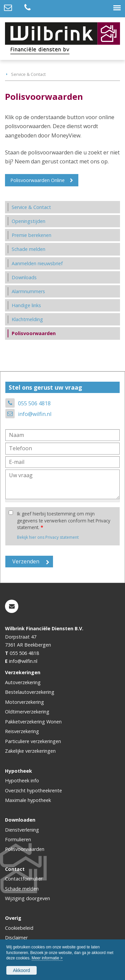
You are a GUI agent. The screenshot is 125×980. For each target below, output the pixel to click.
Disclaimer (16, 938)
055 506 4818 (34, 403)
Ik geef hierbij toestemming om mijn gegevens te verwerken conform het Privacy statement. (64, 520)
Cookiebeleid (19, 928)
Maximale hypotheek (28, 800)
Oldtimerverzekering (27, 712)
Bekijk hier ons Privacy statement (48, 537)
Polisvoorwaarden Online (37, 180)
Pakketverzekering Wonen (33, 722)
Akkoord (21, 970)
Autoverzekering (23, 682)
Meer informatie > (47, 958)
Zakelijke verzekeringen (30, 751)
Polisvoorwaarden (25, 849)
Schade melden (22, 889)
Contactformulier (24, 879)
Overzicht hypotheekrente (33, 790)
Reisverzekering (22, 731)
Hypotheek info (22, 781)
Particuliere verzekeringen (33, 741)
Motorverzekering (24, 702)
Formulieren (18, 839)
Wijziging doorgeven (27, 898)
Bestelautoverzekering (30, 692)
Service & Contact (28, 74)
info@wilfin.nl (35, 414)
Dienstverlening (22, 830)
